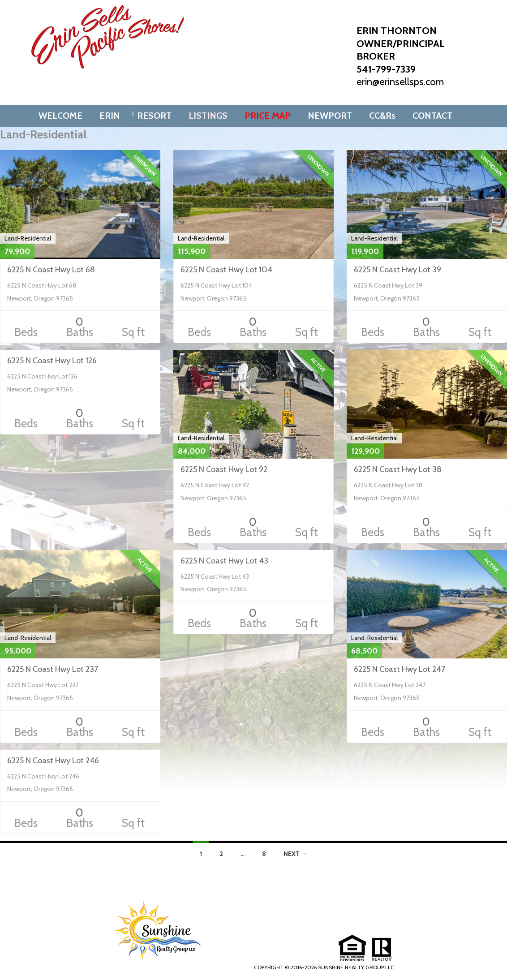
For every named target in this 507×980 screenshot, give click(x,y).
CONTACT (432, 116)
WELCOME (60, 116)
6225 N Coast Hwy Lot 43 (224, 561)
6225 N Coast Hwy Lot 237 (53, 669)
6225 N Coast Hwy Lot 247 (400, 669)
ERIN (110, 116)
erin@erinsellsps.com (400, 82)
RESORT (154, 116)
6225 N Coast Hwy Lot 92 (224, 469)
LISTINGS (208, 116)
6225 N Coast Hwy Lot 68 (51, 270)
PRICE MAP (268, 116)
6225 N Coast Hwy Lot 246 (53, 761)
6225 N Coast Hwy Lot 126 (52, 361)
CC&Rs (382, 116)
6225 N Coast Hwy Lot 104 (226, 270)
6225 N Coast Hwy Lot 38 (398, 469)
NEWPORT (330, 116)
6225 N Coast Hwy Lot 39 (397, 270)
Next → (295, 854)
